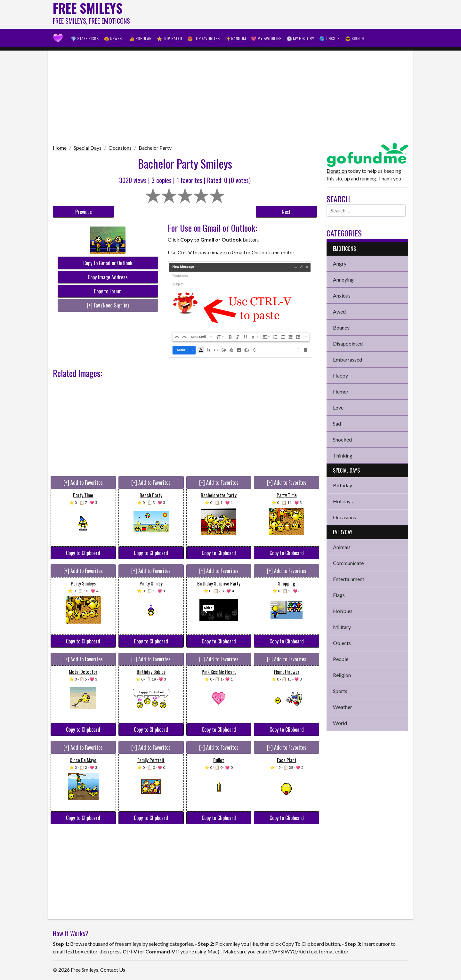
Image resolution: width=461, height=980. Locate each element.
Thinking (343, 455)
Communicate (348, 563)
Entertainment (349, 579)
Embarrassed (348, 359)
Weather (343, 707)
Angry (340, 263)
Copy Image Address (108, 277)
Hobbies (343, 611)
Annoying (343, 279)
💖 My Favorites (266, 38)
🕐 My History (300, 38)
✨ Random (235, 38)
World (340, 723)
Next (286, 212)
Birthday (343, 485)
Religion (342, 675)
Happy (340, 375)
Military (342, 627)
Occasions (120, 148)
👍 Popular (140, 38)
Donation (337, 171)
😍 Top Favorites (203, 38)
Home (60, 148)
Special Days (88, 148)
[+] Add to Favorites (83, 482)
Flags (339, 595)
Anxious (342, 295)
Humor (341, 391)
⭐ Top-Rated (169, 38)
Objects (342, 643)
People (341, 659)
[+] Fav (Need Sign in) (108, 305)
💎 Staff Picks (85, 38)
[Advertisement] (292, 14)
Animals (342, 547)
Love (338, 407)
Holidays (343, 501)
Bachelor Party (155, 148)
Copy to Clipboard (83, 553)
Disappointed (348, 343)
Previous (84, 212)
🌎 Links (328, 38)
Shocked (342, 439)
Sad (337, 423)
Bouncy (341, 327)
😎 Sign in (354, 38)
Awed (339, 311)
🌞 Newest (114, 38)
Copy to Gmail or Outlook (108, 263)
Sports (340, 691)
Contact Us (113, 970)
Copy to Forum (108, 291)
